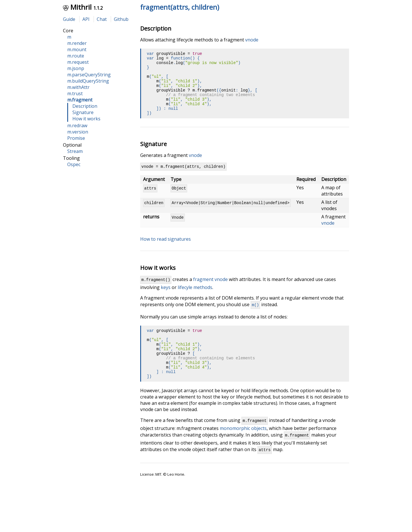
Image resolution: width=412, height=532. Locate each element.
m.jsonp (76, 68)
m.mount (77, 49)
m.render (77, 43)
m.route (76, 56)
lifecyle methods (195, 301)
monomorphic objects (243, 453)
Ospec (74, 164)
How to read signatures (166, 252)
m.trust (75, 93)
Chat (102, 19)
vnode (252, 40)
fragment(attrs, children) (180, 7)
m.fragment (80, 100)
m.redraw (77, 125)
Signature (83, 112)
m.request (78, 62)
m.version (78, 132)
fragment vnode (210, 293)
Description (85, 106)
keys (166, 301)
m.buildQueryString (88, 81)
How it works (86, 119)
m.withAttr (78, 87)
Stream (75, 151)
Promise (76, 138)
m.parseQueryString (89, 75)
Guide (69, 19)
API (86, 19)
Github (121, 19)
